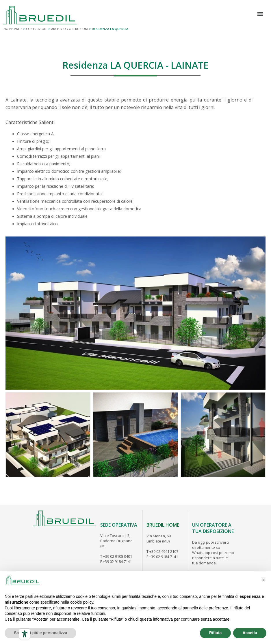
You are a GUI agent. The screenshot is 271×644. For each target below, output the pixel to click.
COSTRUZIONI (37, 29)
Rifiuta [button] (216, 633)
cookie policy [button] (82, 602)
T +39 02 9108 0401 (116, 556)
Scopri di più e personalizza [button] (40, 633)
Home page (13, 29)
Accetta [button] (250, 633)
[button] (263, 580)
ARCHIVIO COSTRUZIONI (70, 29)
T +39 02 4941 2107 (162, 551)
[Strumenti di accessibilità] (25, 634)
